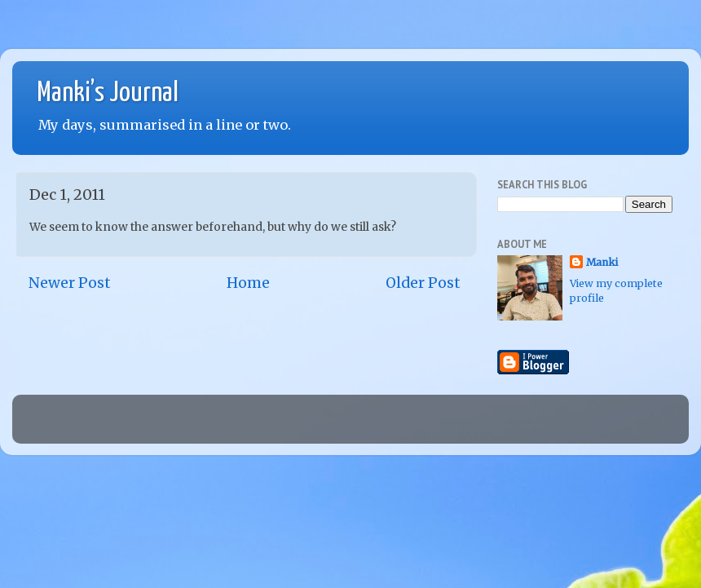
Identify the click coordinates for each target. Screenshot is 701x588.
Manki (602, 262)
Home (248, 283)
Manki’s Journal (108, 93)
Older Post (423, 283)
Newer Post (70, 283)
